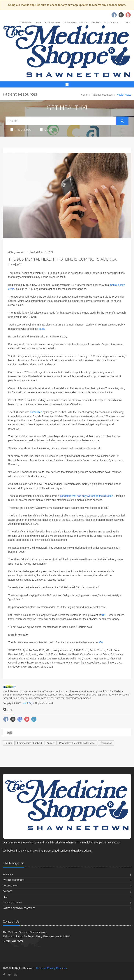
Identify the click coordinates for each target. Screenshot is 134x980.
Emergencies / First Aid (30, 743)
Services (8, 875)
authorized (36, 412)
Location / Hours (91, 22)
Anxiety (51, 743)
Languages (26, 22)
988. (101, 642)
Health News (21, 130)
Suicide (9, 743)
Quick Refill (71, 22)
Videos (47, 130)
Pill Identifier (52, 22)
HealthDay (27, 703)
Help (39, 22)
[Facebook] (4, 975)
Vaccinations (10, 886)
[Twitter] (9, 975)
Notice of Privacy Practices (19, 908)
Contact (8, 891)
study (42, 329)
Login (127, 22)
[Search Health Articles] (61, 121)
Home (84, 95)
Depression (106, 743)
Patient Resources (102, 95)
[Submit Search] (122, 121)
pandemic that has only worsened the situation (87, 496)
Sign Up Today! (112, 22)
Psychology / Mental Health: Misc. (77, 743)
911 (104, 615)
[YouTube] (15, 975)
